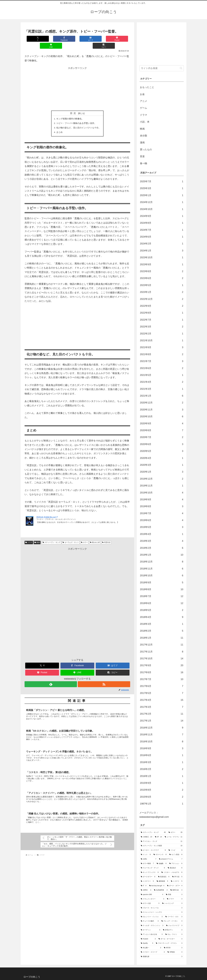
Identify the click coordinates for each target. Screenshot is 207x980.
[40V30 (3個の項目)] (173, 948)
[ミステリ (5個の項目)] (177, 881)
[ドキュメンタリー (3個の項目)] (152, 899)
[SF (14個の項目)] (158, 837)
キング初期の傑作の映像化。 (70, 112)
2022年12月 (162, 299)
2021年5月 (162, 375)
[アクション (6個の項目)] (176, 864)
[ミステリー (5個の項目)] (147, 881)
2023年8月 (162, 271)
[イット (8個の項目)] (146, 855)
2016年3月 (162, 762)
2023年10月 (162, 257)
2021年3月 (162, 389)
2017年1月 (162, 721)
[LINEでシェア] (104, 39)
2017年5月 (162, 693)
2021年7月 (162, 361)
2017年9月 (162, 665)
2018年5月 (162, 610)
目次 (74, 106)
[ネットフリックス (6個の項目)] (150, 872)
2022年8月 (162, 313)
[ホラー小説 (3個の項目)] (150, 903)
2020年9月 (162, 423)
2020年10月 (162, 416)
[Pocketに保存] (86, 39)
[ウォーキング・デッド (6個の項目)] (153, 868)
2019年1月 (162, 555)
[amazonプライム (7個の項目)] (171, 859)
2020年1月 (162, 472)
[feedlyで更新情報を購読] (51, 678)
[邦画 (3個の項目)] (174, 895)
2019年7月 (162, 513)
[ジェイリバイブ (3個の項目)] (174, 926)
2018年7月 (162, 596)
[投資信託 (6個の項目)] (164, 877)
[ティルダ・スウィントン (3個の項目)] (152, 926)
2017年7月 (162, 679)
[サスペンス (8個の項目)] (160, 855)
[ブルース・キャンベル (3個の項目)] (162, 908)
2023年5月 (162, 285)
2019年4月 (162, 534)
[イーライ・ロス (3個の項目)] (174, 917)
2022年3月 (162, 327)
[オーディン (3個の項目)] (150, 930)
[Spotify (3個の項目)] (147, 943)
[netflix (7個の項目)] (149, 859)
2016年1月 (162, 776)
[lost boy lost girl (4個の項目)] (157, 886)
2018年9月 (162, 583)
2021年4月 (162, 382)
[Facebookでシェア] (51, 39)
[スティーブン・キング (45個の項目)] (153, 832)
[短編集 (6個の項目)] (162, 864)
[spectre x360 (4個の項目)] (152, 895)
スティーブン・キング (52, 536)
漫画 (142, 143)
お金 (142, 94)
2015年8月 (162, 790)
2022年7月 (162, 320)
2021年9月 (162, 347)
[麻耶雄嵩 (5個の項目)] (162, 881)
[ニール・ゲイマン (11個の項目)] (174, 837)
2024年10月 (162, 209)
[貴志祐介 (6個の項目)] (175, 868)
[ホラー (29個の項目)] (175, 832)
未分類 (144, 136)
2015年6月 (162, 797)
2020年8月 (162, 430)
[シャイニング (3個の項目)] (172, 903)
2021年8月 (162, 354)
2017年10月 (162, 659)
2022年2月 (162, 334)
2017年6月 (162, 686)
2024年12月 (162, 202)
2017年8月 (162, 672)
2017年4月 (162, 700)
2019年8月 (162, 506)
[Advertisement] (77, 82)
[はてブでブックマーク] (69, 39)
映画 (37, 536)
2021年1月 (162, 396)
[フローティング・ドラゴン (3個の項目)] (169, 943)
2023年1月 (162, 292)
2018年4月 (162, 617)
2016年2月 (162, 769)
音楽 (142, 156)
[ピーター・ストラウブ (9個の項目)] (153, 850)
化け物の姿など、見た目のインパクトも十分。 (78, 121)
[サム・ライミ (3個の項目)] (174, 934)
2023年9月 (162, 264)
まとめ (59, 126)
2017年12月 (162, 645)
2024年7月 (162, 230)
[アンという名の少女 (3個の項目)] (152, 934)
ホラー (84, 536)
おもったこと (147, 87)
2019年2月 (162, 548)
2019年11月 (162, 486)
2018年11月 (162, 569)
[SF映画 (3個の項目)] (175, 952)
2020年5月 (162, 451)
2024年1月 (162, 251)
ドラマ (29, 536)
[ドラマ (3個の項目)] (175, 899)
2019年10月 (162, 493)
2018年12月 (162, 562)
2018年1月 (162, 638)
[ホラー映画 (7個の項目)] (147, 864)
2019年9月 (162, 500)
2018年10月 (162, 576)
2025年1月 (162, 195)
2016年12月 (162, 728)
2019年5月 (162, 527)
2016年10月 (162, 742)
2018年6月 (162, 603)
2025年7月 (162, 181)
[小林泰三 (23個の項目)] (146, 837)
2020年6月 (162, 444)
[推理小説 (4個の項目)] (176, 890)
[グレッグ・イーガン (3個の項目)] (172, 921)
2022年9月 (162, 306)
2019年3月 (162, 541)
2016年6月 (162, 755)
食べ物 (144, 163)
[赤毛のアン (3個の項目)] (173, 930)
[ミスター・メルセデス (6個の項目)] (172, 872)
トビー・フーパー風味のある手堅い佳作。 (76, 117)
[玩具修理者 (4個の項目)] (161, 890)
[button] (121, 39)
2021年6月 (162, 368)
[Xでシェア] (33, 39)
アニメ (144, 101)
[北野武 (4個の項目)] (146, 890)
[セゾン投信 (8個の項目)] (176, 855)
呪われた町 (95, 536)
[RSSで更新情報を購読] (104, 678)
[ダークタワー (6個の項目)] (148, 877)
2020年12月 (162, 403)
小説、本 (145, 122)
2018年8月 (162, 589)
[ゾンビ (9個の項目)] (175, 850)
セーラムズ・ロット (71, 536)
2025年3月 (162, 188)
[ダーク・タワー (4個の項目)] (175, 886)
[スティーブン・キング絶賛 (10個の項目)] (162, 846)
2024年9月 (162, 216)
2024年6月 (162, 237)
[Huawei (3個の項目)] (148, 939)
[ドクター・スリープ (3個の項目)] (153, 952)
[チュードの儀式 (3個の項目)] (150, 921)
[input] (162, 68)
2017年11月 (162, 652)
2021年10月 (162, 340)
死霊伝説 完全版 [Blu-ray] (47, 511)
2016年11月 (162, 735)
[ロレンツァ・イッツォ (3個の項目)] (152, 917)
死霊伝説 (106, 536)
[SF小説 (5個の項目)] (177, 877)
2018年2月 (162, 631)
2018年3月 (162, 624)
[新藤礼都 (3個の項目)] (162, 957)
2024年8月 (162, 223)
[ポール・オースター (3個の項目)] (170, 939)
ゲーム (144, 108)
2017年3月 (162, 707)
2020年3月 (162, 465)
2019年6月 (162, 520)
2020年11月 (162, 410)
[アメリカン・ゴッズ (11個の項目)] (162, 841)
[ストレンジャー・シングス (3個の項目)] (162, 912)
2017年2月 (162, 714)
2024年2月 (162, 244)
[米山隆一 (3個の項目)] (151, 948)
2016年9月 (162, 748)
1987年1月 (162, 804)
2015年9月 (162, 783)
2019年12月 (162, 479)
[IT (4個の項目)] (144, 886)
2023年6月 (162, 278)
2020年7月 (162, 437)
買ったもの (146, 150)
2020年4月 (162, 458)
